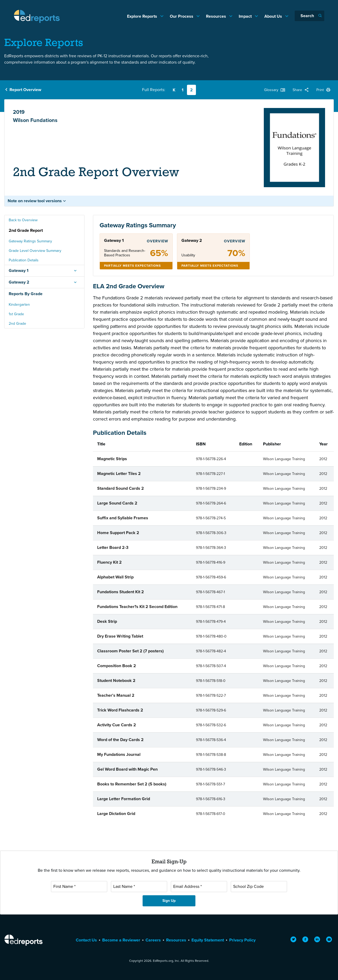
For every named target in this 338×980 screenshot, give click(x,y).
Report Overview (25, 90)
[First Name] (79, 887)
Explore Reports (143, 16)
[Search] (309, 16)
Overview (158, 241)
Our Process (182, 16)
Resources (217, 16)
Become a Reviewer (121, 940)
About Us (274, 16)
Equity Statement (208, 940)
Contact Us (86, 940)
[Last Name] (139, 887)
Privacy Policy (242, 940)
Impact (246, 16)
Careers (153, 940)
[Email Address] (199, 887)
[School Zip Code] (259, 887)
